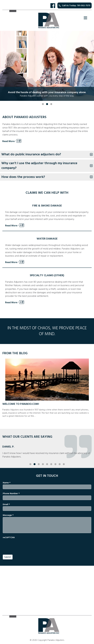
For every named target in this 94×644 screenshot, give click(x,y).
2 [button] (47, 99)
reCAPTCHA (9, 537)
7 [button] (55, 459)
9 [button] (64, 459)
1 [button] (43, 99)
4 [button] (43, 459)
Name (7, 483)
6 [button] (51, 459)
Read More (8, 141)
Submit (8, 557)
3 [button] (51, 99)
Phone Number (11, 493)
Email (6, 504)
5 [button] (47, 459)
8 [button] (60, 459)
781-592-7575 (84, 5)
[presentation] (24, 545)
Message (8, 515)
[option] (47, 66)
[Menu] (85, 18)
